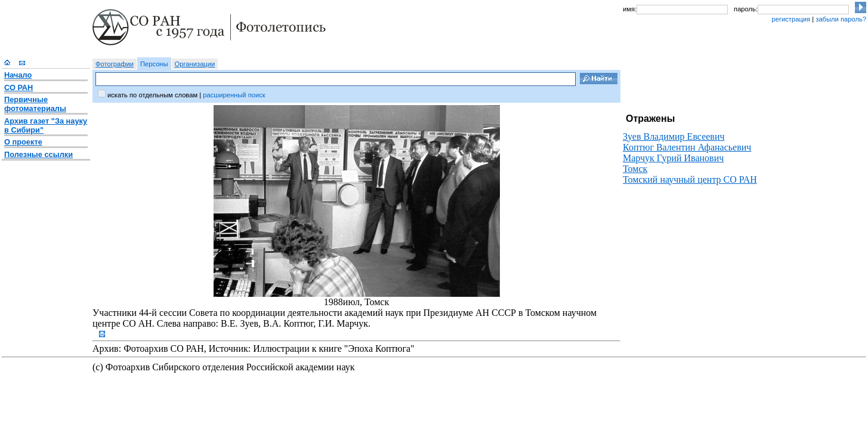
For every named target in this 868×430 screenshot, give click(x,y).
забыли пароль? (841, 19)
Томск (635, 169)
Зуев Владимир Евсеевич (674, 136)
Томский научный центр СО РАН (690, 179)
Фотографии (115, 64)
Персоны (154, 64)
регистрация (791, 19)
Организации (195, 64)
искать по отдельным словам (152, 95)
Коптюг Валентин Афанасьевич (687, 147)
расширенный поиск (234, 95)
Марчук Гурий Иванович (673, 158)
